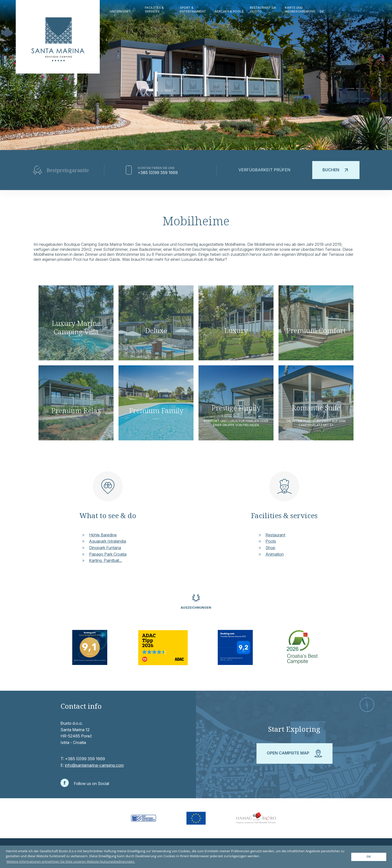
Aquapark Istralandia (107, 541)
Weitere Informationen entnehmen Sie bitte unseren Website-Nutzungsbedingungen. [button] (71, 861)
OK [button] (369, 856)
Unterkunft (120, 11)
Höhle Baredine (103, 535)
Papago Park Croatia (108, 554)
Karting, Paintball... (105, 560)
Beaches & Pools (229, 11)
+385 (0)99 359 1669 (158, 173)
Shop (270, 548)
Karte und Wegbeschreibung (300, 9)
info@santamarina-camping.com (94, 765)
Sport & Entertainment (193, 9)
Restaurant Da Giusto (263, 9)
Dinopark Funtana (105, 548)
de (322, 11)
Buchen (336, 170)
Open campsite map (294, 753)
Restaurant (275, 535)
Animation (275, 554)
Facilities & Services (154, 9)
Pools (271, 541)
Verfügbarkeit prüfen (264, 170)
